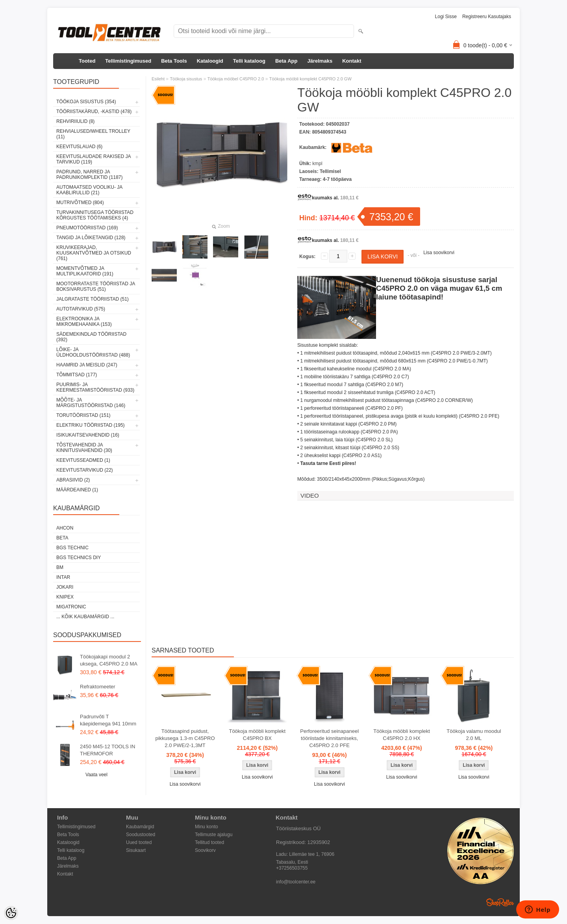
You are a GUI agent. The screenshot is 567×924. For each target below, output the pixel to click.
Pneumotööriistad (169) (87, 228)
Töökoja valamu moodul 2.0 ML (474, 735)
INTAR (63, 577)
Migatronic (71, 607)
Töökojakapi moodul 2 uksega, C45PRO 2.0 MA (109, 660)
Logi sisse (446, 17)
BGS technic (72, 548)
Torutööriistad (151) (83, 415)
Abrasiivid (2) (73, 480)
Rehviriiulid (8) (75, 121)
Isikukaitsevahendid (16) (88, 435)
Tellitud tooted (209, 842)
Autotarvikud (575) (81, 309)
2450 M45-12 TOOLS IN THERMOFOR (107, 750)
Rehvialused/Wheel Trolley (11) (93, 134)
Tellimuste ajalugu (214, 835)
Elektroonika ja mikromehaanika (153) (84, 322)
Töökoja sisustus (186, 79)
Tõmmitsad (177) (77, 375)
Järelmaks (320, 61)
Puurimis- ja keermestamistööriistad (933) (95, 387)
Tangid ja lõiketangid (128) (91, 238)
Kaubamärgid (140, 827)
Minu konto (207, 827)
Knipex (65, 597)
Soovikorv (205, 850)
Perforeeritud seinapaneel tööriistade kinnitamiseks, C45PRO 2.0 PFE (329, 738)
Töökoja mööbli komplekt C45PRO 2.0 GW (310, 79)
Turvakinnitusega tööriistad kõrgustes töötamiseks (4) (95, 215)
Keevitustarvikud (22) (85, 470)
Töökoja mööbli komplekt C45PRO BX (257, 735)
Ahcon (65, 528)
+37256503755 (292, 868)
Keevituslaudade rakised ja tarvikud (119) (94, 159)
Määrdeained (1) (77, 490)
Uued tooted (139, 842)
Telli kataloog (249, 61)
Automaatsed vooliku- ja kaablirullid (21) (89, 190)
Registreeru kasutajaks (487, 17)
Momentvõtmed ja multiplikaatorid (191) (85, 271)
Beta (62, 538)
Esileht (158, 79)
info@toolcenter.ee (296, 882)
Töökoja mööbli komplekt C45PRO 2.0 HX (402, 735)
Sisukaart (136, 850)
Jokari (65, 587)
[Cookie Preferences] (11, 913)
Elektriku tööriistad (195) (91, 425)
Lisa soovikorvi (439, 253)
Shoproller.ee (500, 902)
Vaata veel (96, 775)
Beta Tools (174, 61)
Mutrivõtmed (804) (80, 203)
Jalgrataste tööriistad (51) (93, 299)
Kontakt (352, 61)
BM (60, 567)
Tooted (87, 61)
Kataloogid (210, 61)
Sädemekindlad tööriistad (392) (91, 337)
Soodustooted (141, 835)
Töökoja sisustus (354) (86, 102)
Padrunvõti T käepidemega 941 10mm (108, 720)
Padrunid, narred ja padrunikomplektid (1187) (90, 175)
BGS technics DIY (79, 558)
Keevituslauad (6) (79, 147)
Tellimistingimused (128, 61)
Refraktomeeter (98, 687)
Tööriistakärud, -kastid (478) (94, 112)
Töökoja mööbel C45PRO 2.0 (236, 79)
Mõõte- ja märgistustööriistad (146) (91, 403)
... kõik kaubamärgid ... (85, 617)
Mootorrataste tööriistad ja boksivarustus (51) (96, 286)
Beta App (286, 61)
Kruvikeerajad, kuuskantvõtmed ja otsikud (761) (94, 253)
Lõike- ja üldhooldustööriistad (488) (93, 352)
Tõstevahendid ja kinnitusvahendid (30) (84, 448)
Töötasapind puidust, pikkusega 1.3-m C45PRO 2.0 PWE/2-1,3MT (185, 738)
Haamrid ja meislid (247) (87, 365)
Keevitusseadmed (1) (83, 460)
